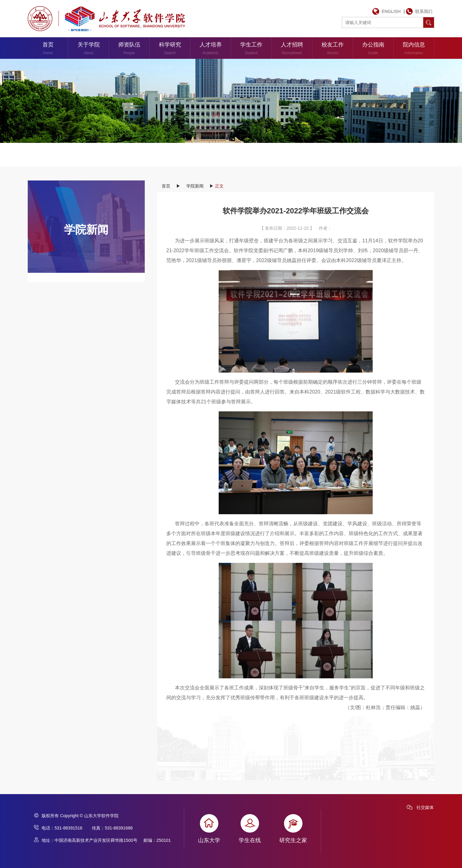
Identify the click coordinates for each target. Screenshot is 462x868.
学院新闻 (195, 186)
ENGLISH (391, 11)
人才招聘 (292, 50)
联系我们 (424, 11)
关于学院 (89, 50)
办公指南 (373, 50)
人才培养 (211, 50)
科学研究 (170, 50)
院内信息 (414, 50)
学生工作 (251, 50)
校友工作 (332, 50)
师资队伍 (129, 50)
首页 (48, 50)
